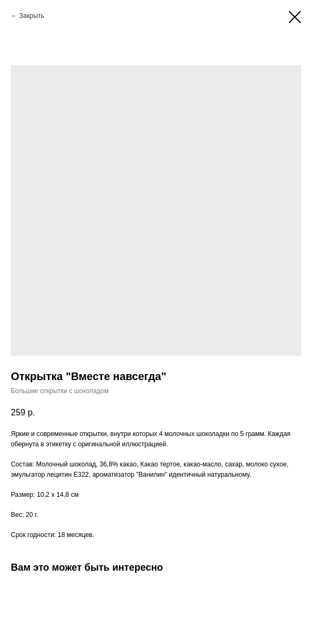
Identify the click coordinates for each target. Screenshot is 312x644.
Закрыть (31, 16)
